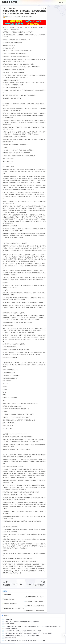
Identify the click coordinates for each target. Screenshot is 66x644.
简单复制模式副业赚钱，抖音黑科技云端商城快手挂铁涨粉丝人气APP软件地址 (45, 599)
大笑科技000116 (9, 17)
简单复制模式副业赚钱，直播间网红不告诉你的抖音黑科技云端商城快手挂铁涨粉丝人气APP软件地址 (28, 624)
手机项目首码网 (10, 2)
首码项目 (10, 8)
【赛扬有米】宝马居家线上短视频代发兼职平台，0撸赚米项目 (36, 585)
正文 (14, 8)
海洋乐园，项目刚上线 (9, 597)
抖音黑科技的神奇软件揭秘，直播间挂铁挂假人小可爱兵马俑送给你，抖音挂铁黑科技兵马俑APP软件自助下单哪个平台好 (33, 617)
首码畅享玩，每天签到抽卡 (10, 599)
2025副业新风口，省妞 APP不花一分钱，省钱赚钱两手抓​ (12, 585)
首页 (5, 8)
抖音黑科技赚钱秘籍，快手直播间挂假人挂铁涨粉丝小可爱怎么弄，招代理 (44, 601)
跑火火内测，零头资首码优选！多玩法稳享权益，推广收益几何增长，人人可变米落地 (25, 631)
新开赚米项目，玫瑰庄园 (10, 629)
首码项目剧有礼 (8, 595)
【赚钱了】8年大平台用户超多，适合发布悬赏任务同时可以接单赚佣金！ (43, 595)
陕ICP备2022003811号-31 (46, 642)
